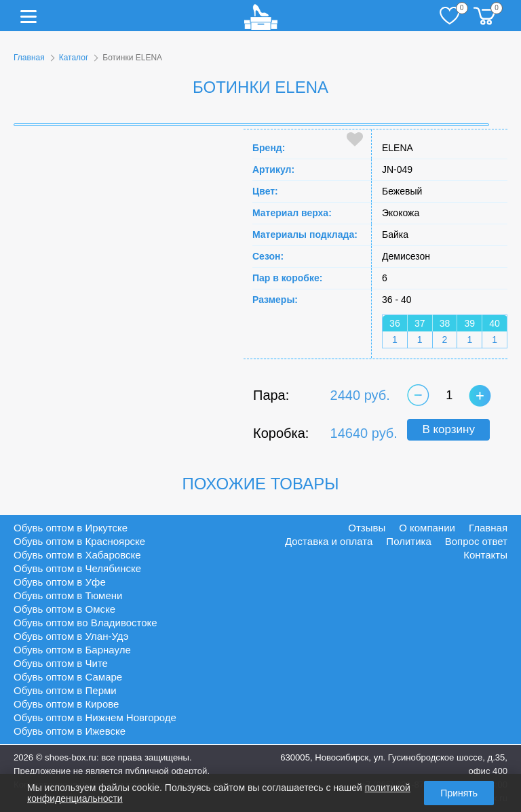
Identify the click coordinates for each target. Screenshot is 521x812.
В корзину (448, 429)
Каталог (74, 58)
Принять (459, 793)
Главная (29, 58)
